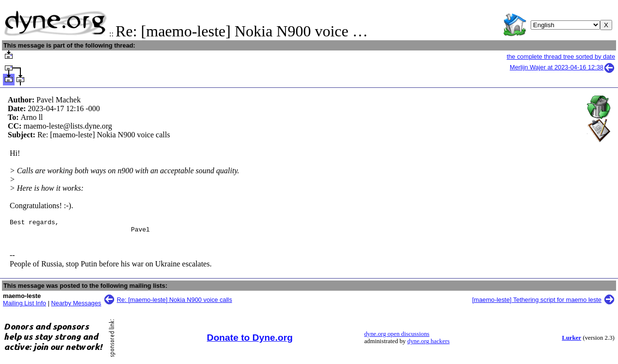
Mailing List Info (25, 306)
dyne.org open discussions (397, 337)
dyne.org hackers (428, 344)
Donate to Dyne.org (250, 340)
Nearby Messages (76, 306)
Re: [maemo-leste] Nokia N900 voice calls (175, 303)
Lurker (571, 341)
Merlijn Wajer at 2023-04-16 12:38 (562, 67)
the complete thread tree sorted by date (561, 57)
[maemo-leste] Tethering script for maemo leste (537, 303)
